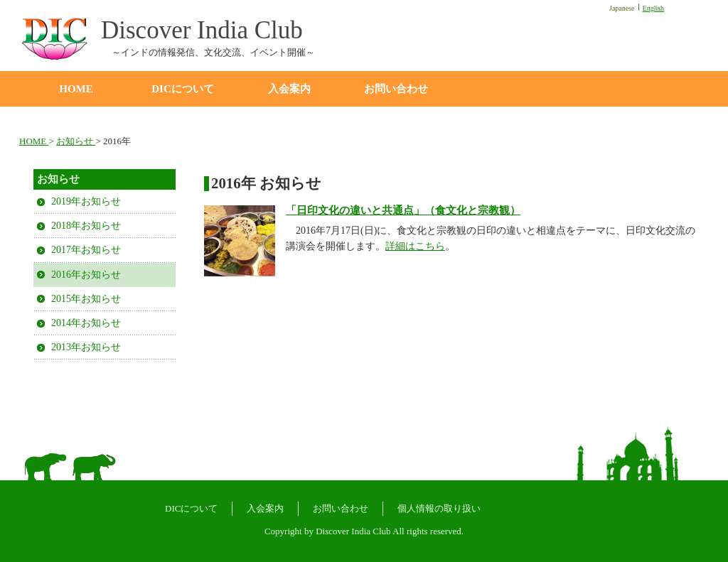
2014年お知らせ (86, 323)
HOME (76, 89)
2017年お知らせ (86, 250)
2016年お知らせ (86, 275)
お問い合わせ (396, 89)
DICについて (183, 89)
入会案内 (289, 89)
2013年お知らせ (86, 347)
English (654, 8)
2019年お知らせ (86, 201)
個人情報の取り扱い (439, 508)
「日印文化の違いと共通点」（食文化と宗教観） (403, 210)
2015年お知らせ (86, 299)
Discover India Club (202, 31)
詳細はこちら (415, 246)
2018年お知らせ (86, 226)
